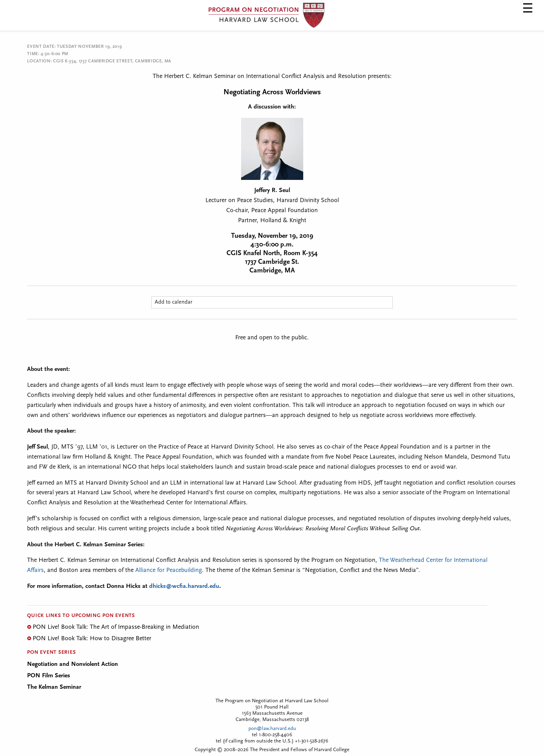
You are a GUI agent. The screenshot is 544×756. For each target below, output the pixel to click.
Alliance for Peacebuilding (169, 570)
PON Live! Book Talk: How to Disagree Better (92, 639)
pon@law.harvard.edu (272, 729)
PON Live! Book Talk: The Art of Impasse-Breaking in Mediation (116, 627)
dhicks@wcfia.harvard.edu (184, 586)
